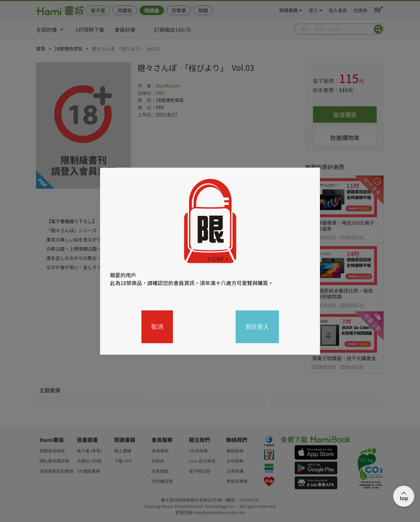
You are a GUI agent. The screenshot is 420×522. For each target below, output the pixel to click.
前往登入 (257, 327)
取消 (157, 327)
